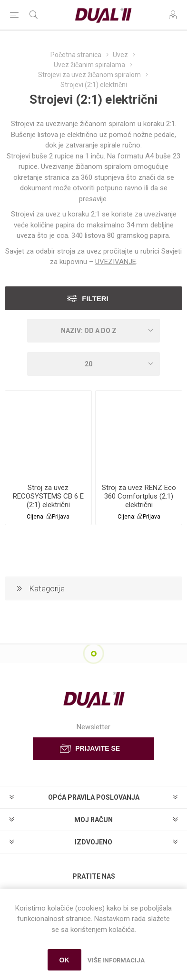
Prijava (61, 517)
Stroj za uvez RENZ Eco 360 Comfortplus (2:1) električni (139, 496)
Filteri (95, 299)
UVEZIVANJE (116, 262)
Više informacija (116, 960)
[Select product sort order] (93, 331)
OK (64, 960)
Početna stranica (76, 55)
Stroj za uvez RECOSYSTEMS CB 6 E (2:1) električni (48, 496)
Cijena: (36, 517)
